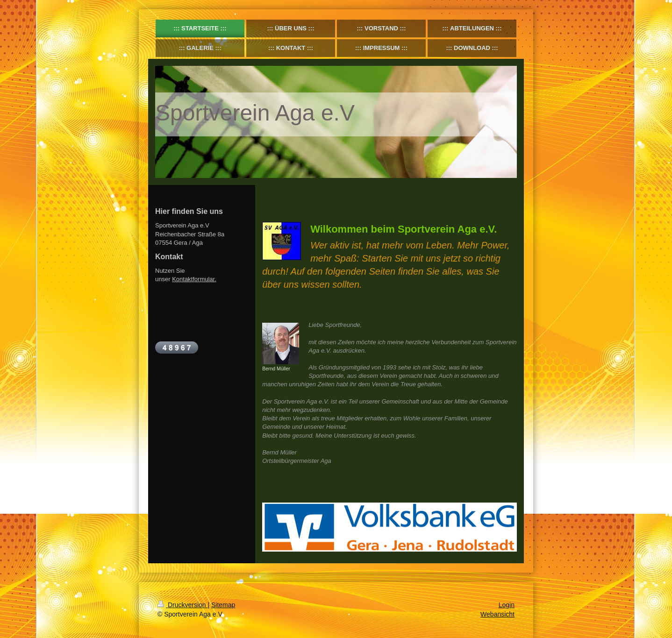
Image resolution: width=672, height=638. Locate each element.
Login (507, 605)
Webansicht (497, 614)
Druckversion (182, 605)
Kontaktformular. (194, 279)
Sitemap (223, 605)
